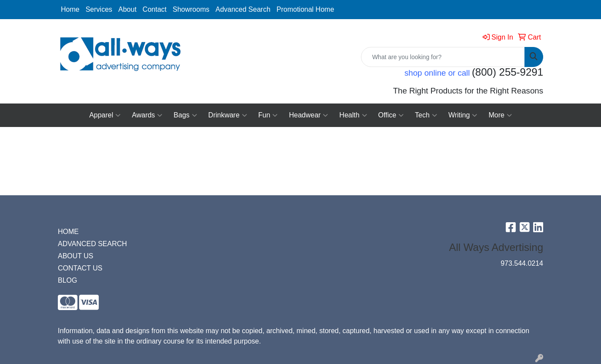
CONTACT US (80, 268)
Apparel (105, 115)
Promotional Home (306, 9)
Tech (426, 115)
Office (391, 115)
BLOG (67, 280)
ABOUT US (76, 256)
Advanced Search (243, 9)
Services (99, 9)
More (500, 115)
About (127, 9)
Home (70, 9)
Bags (185, 115)
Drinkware (228, 115)
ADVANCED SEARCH (92, 244)
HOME (68, 232)
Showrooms (191, 9)
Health (353, 115)
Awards (147, 115)
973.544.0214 (522, 263)
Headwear (308, 115)
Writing (463, 115)
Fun (268, 115)
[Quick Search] (443, 57)
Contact (155, 9)
